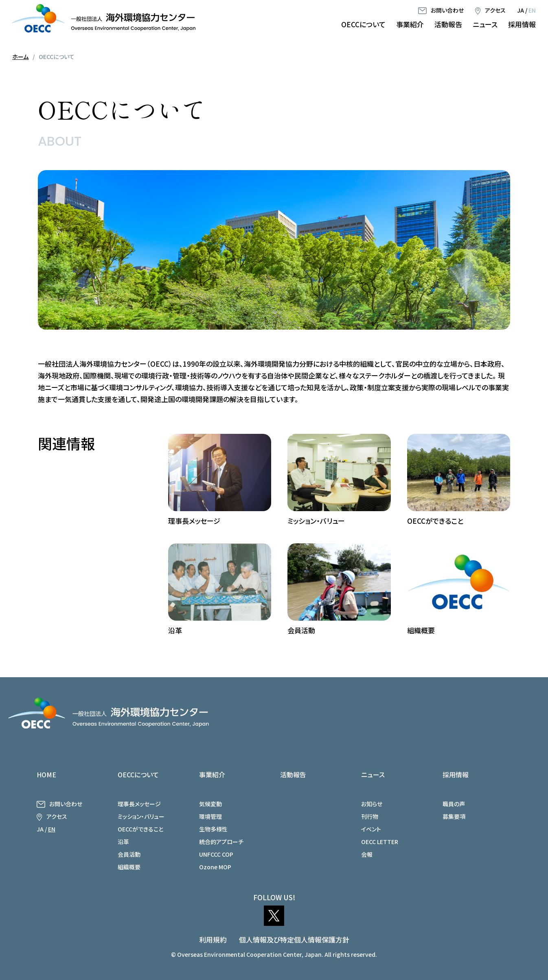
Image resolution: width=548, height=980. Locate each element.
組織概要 (129, 867)
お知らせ (372, 804)
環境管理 (210, 816)
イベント (371, 829)
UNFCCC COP (216, 854)
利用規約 (213, 940)
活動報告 (448, 24)
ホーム (20, 57)
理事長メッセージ (139, 804)
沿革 (123, 842)
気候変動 (210, 804)
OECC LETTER (380, 842)
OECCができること (140, 829)
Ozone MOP (215, 867)
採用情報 (522, 24)
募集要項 (454, 816)
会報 (367, 854)
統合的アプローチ (221, 842)
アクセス (495, 10)
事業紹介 (410, 24)
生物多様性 (213, 829)
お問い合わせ (447, 10)
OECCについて (363, 24)
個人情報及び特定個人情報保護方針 (294, 940)
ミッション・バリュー (141, 816)
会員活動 (129, 854)
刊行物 (370, 816)
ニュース (485, 24)
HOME (46, 774)
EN (532, 10)
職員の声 (454, 804)
